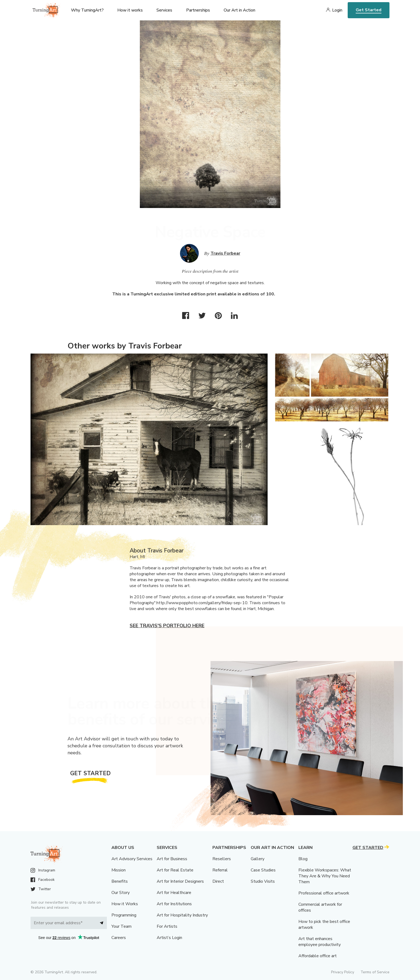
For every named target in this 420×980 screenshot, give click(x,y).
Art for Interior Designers (180, 881)
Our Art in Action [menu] (239, 10)
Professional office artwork (324, 893)
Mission (119, 870)
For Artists (167, 926)
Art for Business (172, 859)
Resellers (222, 859)
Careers (119, 938)
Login (337, 10)
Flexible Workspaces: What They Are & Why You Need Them (325, 876)
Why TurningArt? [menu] (87, 10)
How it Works (125, 904)
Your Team (121, 926)
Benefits (120, 881)
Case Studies (263, 870)
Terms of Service (375, 972)
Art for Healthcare (174, 893)
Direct (218, 881)
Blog (303, 859)
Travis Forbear (225, 253)
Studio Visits (263, 881)
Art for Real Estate (175, 870)
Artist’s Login (169, 938)
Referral (220, 870)
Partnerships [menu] (198, 10)
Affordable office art (318, 956)
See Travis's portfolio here (167, 626)
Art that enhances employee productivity (320, 942)
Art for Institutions (174, 904)
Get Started (369, 10)
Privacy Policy (343, 972)
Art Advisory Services (132, 859)
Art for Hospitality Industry (182, 915)
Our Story (121, 893)
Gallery (258, 859)
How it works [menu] (130, 10)
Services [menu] (164, 10)
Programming (124, 915)
